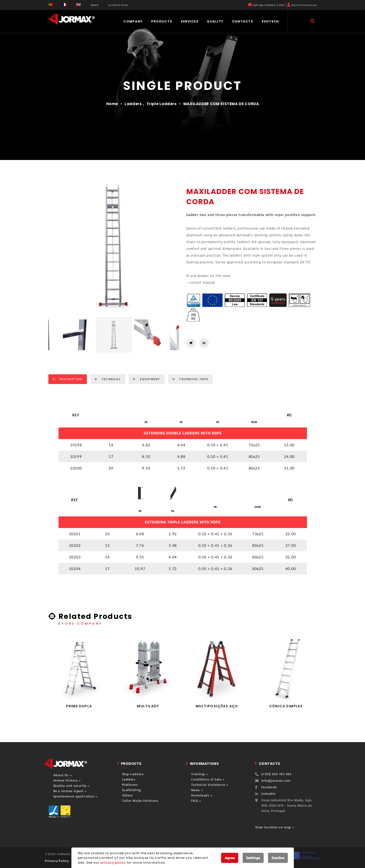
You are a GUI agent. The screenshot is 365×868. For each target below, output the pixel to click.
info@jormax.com (276, 781)
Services (190, 21)
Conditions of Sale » (208, 780)
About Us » (63, 775)
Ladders (133, 104)
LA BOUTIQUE (118, 5)
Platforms (130, 785)
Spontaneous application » (75, 797)
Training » (200, 774)
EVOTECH (270, 21)
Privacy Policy (57, 861)
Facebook (269, 787)
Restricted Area (304, 5)
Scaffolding (132, 790)
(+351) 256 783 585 (276, 774)
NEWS (95, 5)
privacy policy (113, 863)
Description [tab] (70, 379)
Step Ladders (133, 774)
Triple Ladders (162, 104)
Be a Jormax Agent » (70, 791)
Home (112, 104)
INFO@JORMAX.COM (268, 5)
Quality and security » (71, 786)
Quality (215, 21)
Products (162, 21)
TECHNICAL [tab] (111, 379)
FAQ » (196, 801)
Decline (278, 858)
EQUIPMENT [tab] (149, 379)
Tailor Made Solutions (140, 801)
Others (127, 796)
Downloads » (202, 796)
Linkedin (268, 794)
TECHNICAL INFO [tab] (193, 379)
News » (197, 790)
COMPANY (133, 21)
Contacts (243, 21)
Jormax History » (67, 781)
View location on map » (275, 828)
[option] (114, 247)
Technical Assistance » (210, 785)
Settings (253, 858)
